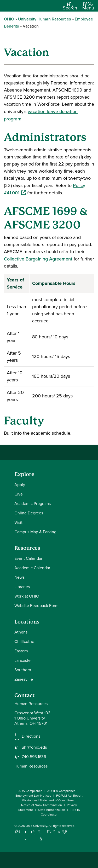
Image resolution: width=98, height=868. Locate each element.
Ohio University (36, 826)
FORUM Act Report (69, 796)
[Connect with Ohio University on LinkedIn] (33, 832)
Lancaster (23, 660)
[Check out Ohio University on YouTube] (41, 835)
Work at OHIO (27, 596)
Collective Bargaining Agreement (38, 259)
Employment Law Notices (33, 796)
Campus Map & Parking (35, 532)
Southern (23, 670)
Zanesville (24, 679)
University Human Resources (44, 19)
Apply (20, 485)
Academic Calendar (32, 568)
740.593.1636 (34, 757)
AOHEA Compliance (61, 791)
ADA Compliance (30, 791)
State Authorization (51, 810)
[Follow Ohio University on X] (49, 832)
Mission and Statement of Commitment (49, 800)
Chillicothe (24, 641)
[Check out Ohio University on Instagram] (25, 838)
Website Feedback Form (36, 606)
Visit (18, 522)
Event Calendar (28, 558)
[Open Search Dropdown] (70, 8)
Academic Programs (33, 504)
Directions (31, 736)
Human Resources (31, 766)
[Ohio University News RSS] (65, 832)
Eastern (21, 651)
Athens (21, 632)
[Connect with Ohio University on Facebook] (18, 832)
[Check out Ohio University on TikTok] (57, 832)
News (19, 577)
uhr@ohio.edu (34, 747)
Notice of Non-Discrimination (42, 805)
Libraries (22, 587)
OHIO (9, 19)
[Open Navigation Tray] (88, 8)
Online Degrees (29, 513)
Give (19, 494)
